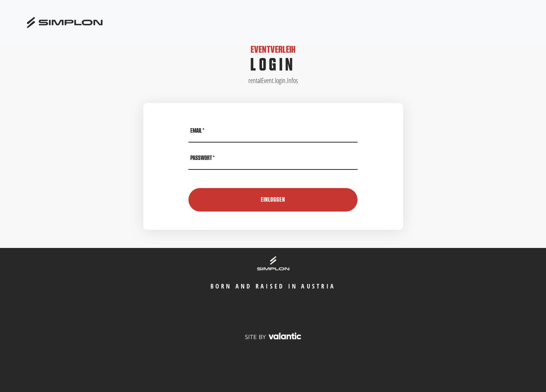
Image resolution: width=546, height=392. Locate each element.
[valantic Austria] (273, 336)
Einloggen (273, 200)
